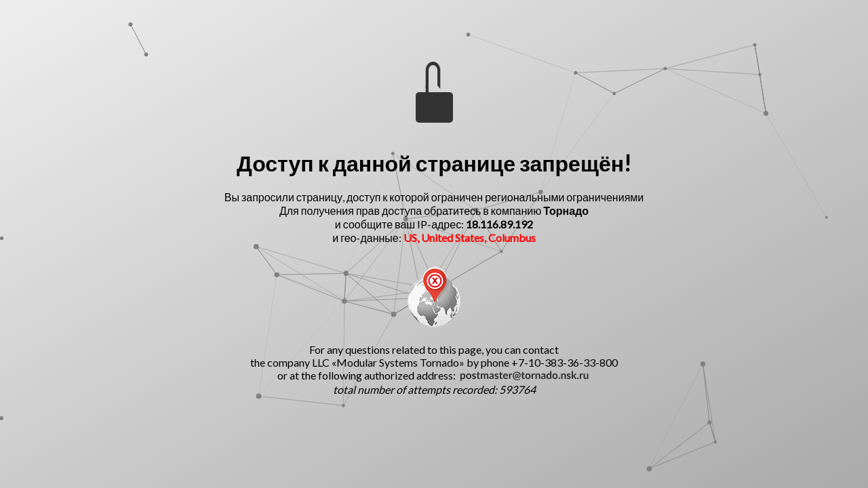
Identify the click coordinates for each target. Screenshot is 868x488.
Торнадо (566, 210)
